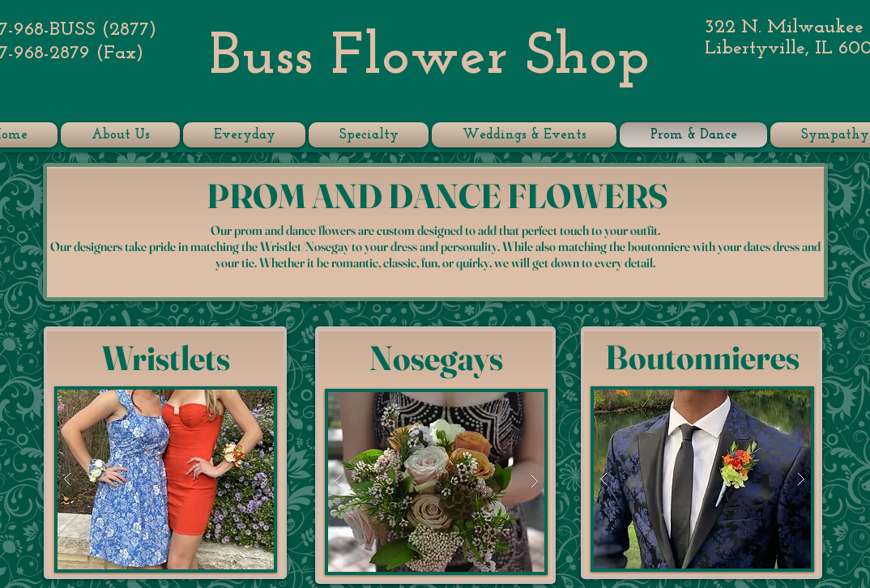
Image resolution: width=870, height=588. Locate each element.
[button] (166, 479)
